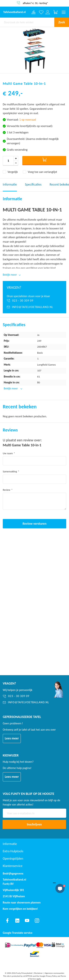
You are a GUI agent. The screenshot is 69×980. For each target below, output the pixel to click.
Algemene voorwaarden (54, 973)
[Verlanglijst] (41, 12)
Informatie (10, 184)
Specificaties (33, 184)
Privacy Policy (51, 976)
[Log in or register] (48, 12)
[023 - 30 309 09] (34, 301)
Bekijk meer (11, 388)
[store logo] (15, 12)
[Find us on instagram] (37, 921)
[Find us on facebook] (7, 921)
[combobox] (27, 22)
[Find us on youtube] (27, 921)
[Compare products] (33, 12)
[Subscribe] (34, 824)
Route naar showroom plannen (22, 902)
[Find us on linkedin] (17, 921)
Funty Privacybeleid (24, 973)
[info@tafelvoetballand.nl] (34, 307)
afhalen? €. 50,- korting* (36, 3)
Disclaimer (38, 973)
